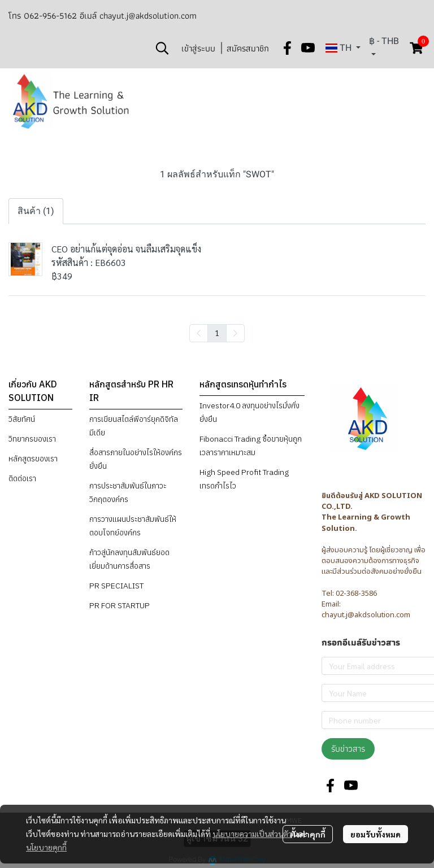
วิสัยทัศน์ (22, 419)
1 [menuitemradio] (217, 333)
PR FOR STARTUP (120, 605)
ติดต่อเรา (22, 478)
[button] (162, 48)
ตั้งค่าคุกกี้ (308, 834)
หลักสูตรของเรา (33, 459)
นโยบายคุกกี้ (46, 847)
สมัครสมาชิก (248, 48)
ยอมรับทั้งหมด (376, 834)
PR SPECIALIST (116, 586)
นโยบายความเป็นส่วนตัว (252, 834)
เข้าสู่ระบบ (198, 48)
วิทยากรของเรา (32, 439)
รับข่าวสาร (348, 749)
